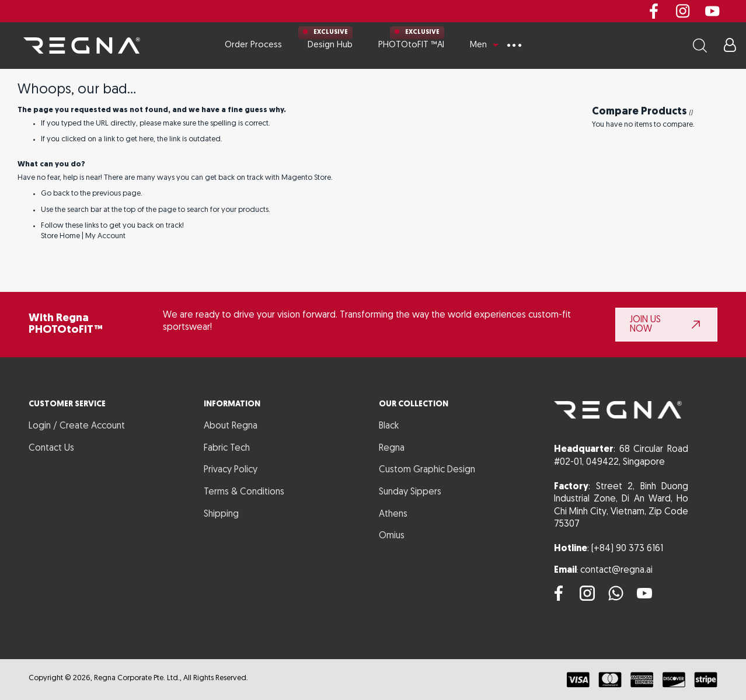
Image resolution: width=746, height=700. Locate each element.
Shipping (221, 514)
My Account (105, 236)
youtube (712, 11)
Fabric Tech (227, 448)
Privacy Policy (231, 470)
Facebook (654, 11)
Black (389, 426)
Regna (392, 448)
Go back (55, 194)
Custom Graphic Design (427, 470)
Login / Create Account (77, 426)
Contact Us (51, 448)
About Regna (231, 426)
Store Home (60, 236)
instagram (683, 11)
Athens (393, 514)
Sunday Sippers (410, 492)
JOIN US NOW (645, 325)
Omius (392, 536)
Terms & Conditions (244, 492)
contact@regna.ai (616, 570)
